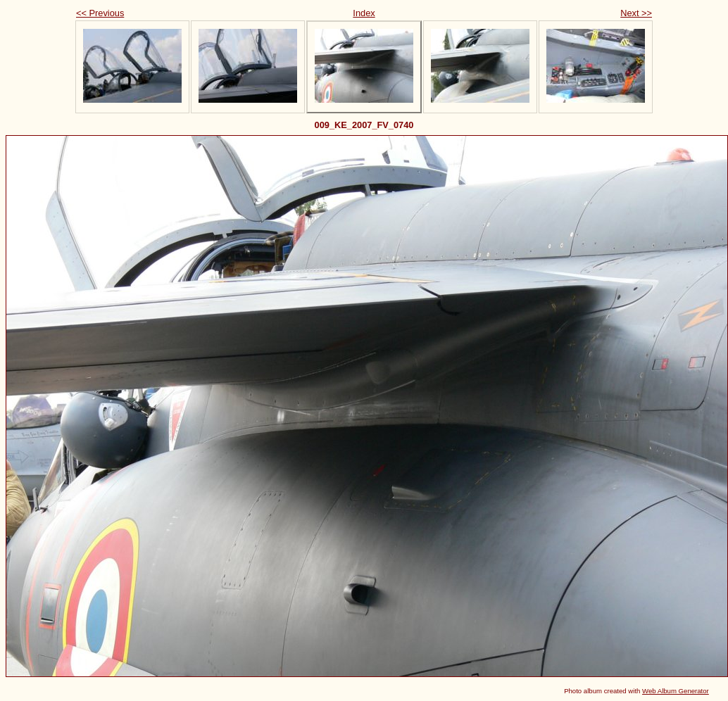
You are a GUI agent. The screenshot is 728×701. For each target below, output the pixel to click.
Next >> (636, 13)
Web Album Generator (676, 691)
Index (364, 13)
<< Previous (100, 13)
